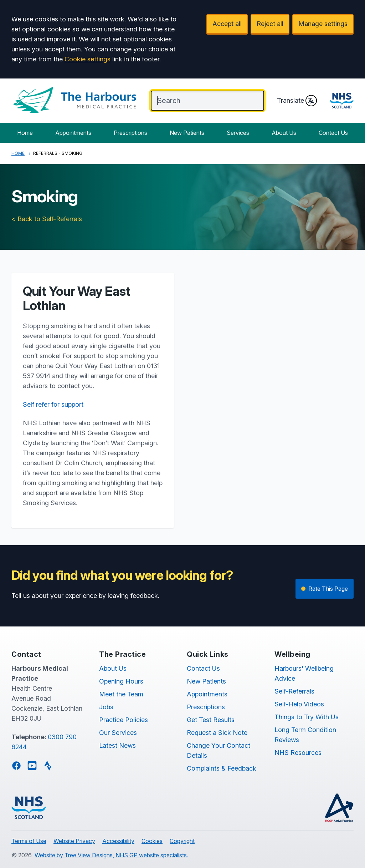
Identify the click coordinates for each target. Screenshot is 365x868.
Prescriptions (130, 133)
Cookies (152, 841)
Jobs (106, 707)
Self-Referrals (294, 691)
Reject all (270, 24)
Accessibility (118, 841)
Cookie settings (88, 59)
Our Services (118, 733)
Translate (297, 101)
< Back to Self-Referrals (47, 219)
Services (238, 133)
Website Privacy (74, 841)
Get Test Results (211, 720)
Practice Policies (124, 720)
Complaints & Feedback (222, 768)
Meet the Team (121, 694)
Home (25, 133)
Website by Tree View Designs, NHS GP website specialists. (111, 855)
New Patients (187, 133)
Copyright (182, 841)
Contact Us (333, 133)
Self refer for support (53, 404)
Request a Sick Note (217, 733)
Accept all (227, 24)
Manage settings (323, 24)
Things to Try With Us (307, 717)
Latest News (117, 745)
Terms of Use (29, 841)
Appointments (73, 133)
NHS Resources (298, 753)
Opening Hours (121, 681)
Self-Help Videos (299, 704)
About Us (284, 133)
